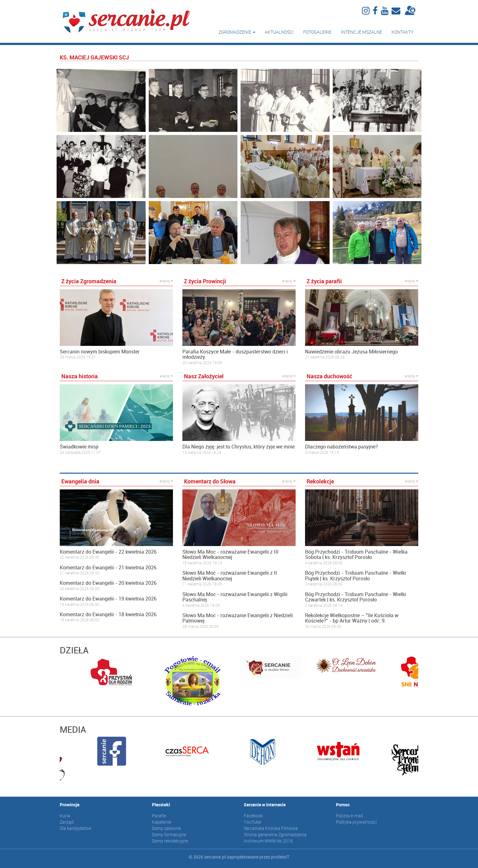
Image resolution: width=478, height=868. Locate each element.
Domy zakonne (166, 828)
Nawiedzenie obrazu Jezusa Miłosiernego (351, 352)
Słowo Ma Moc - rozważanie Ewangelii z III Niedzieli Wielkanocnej (231, 555)
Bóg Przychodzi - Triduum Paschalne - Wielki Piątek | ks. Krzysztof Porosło (356, 576)
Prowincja (70, 805)
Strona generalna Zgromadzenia (275, 834)
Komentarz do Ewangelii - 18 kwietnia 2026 (108, 615)
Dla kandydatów (76, 828)
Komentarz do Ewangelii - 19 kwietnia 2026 (108, 599)
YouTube (252, 822)
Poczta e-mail (349, 816)
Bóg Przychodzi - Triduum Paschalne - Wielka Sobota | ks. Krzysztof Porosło (356, 555)
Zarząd (67, 822)
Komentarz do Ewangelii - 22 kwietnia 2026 (108, 552)
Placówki (161, 805)
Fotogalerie (317, 32)
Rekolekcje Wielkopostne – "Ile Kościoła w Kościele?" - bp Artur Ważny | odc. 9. (352, 618)
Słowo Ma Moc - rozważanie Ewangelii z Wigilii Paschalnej (235, 597)
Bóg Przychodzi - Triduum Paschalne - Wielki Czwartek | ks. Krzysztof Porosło (356, 597)
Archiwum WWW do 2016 (268, 841)
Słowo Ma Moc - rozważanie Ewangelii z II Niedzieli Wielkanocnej (230, 576)
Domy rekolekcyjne (170, 841)
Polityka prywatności (356, 822)
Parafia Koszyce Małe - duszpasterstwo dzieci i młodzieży (235, 355)
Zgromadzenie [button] (237, 32)
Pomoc (343, 805)
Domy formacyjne (169, 834)
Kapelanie (161, 822)
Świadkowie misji (79, 447)
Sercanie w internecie (265, 805)
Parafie (159, 816)
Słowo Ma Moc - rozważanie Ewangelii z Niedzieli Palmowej (238, 618)
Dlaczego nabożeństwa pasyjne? (342, 447)
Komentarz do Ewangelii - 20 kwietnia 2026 (108, 583)
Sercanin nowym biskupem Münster (100, 352)
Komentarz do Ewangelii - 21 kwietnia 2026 (108, 568)
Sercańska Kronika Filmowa (271, 828)
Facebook (253, 816)
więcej (166, 281)
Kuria (65, 816)
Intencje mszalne (361, 32)
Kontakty (403, 32)
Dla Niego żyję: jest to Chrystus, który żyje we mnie (239, 447)
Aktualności (279, 32)
